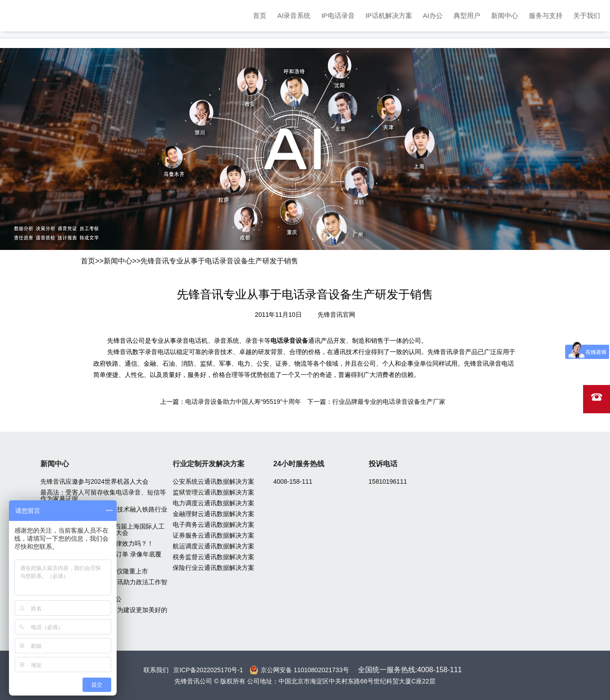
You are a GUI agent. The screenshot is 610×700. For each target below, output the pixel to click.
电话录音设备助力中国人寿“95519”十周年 (243, 402)
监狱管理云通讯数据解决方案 (213, 492)
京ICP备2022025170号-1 (208, 670)
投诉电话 (383, 464)
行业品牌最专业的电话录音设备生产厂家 (389, 402)
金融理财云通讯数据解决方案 (213, 514)
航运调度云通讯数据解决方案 (213, 546)
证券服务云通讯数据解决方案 (213, 535)
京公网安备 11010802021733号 (305, 670)
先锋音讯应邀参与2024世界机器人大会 (94, 481)
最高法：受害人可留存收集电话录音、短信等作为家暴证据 (103, 495)
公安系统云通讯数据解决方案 (213, 481)
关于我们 (587, 15)
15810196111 (388, 481)
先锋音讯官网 (336, 315)
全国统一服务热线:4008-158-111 (410, 670)
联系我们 (156, 670)
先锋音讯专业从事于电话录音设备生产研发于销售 (219, 261)
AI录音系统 (294, 15)
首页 (260, 15)
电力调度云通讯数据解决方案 (213, 503)
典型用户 (467, 15)
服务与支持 (546, 15)
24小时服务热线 (299, 464)
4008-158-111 (293, 481)
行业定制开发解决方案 (209, 464)
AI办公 (433, 15)
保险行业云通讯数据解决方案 (213, 568)
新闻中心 (505, 15)
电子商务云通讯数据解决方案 (213, 525)
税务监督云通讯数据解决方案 (213, 557)
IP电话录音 (338, 15)
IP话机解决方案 (389, 15)
